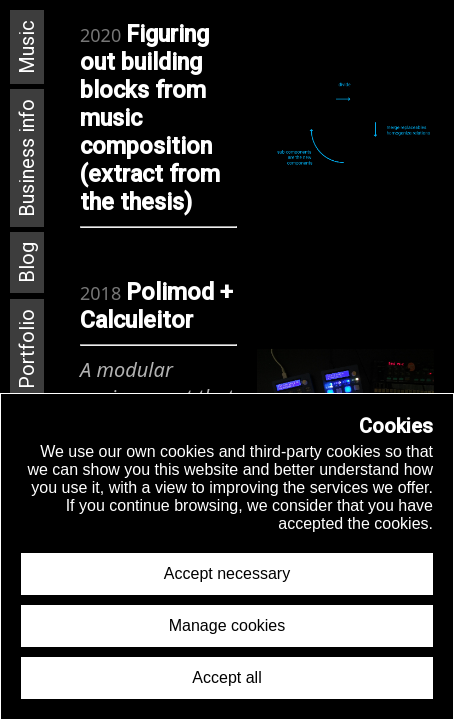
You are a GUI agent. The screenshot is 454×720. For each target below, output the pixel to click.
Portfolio (27, 349)
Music (27, 47)
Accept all (226, 677)
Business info (27, 158)
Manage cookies (227, 625)
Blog (27, 262)
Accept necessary (227, 573)
